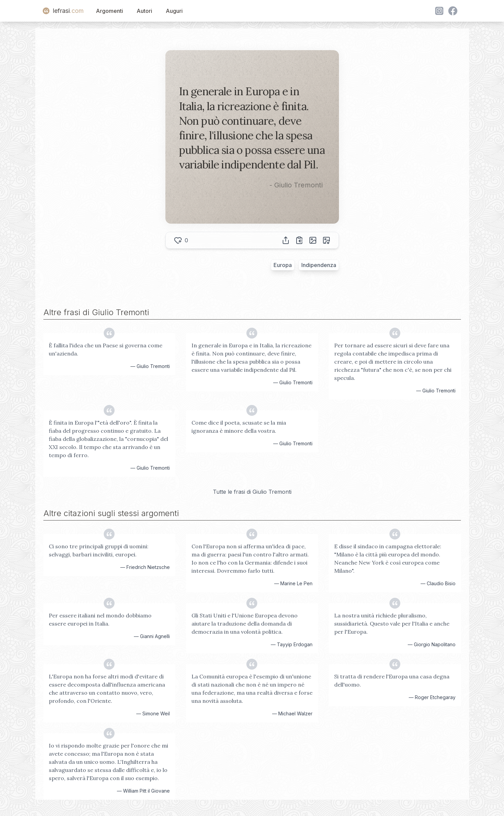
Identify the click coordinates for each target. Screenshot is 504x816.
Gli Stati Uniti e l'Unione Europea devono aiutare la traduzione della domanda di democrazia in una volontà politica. (245, 624)
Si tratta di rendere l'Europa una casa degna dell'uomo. (392, 680)
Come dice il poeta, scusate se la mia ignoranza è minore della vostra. (239, 427)
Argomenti (109, 11)
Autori (144, 11)
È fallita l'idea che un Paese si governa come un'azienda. (106, 349)
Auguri (174, 11)
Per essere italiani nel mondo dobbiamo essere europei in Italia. (100, 619)
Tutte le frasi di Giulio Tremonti (252, 492)
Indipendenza (319, 265)
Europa (283, 265)
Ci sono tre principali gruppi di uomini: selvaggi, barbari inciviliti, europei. (99, 550)
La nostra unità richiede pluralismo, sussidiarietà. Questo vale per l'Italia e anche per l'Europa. (392, 624)
